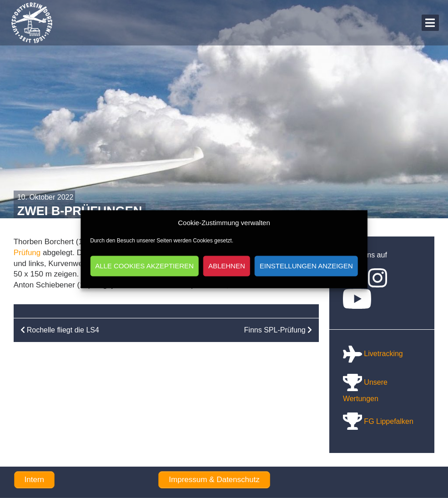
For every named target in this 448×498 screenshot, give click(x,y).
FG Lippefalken (378, 421)
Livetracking (373, 354)
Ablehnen (227, 266)
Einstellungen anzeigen (306, 266)
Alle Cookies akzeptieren (144, 266)
